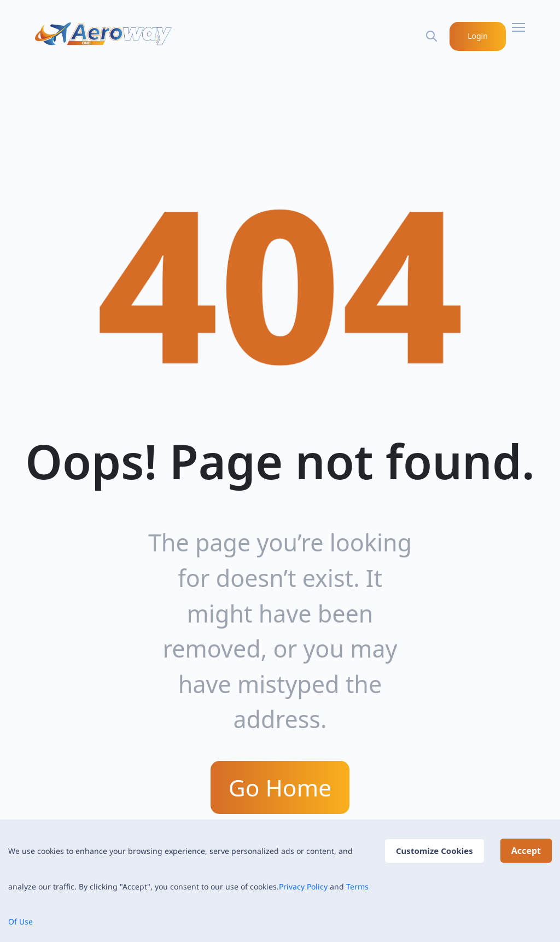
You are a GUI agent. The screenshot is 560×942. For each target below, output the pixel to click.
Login (478, 36)
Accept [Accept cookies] (526, 851)
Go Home (280, 787)
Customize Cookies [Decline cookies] (434, 851)
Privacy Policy (303, 886)
